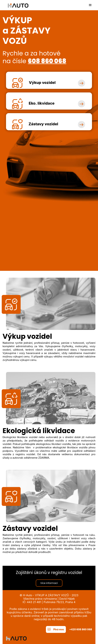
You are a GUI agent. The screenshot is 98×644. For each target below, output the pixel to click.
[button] (90, 5)
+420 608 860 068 (81, 629)
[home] (15, 4)
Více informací (49, 583)
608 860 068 (47, 61)
